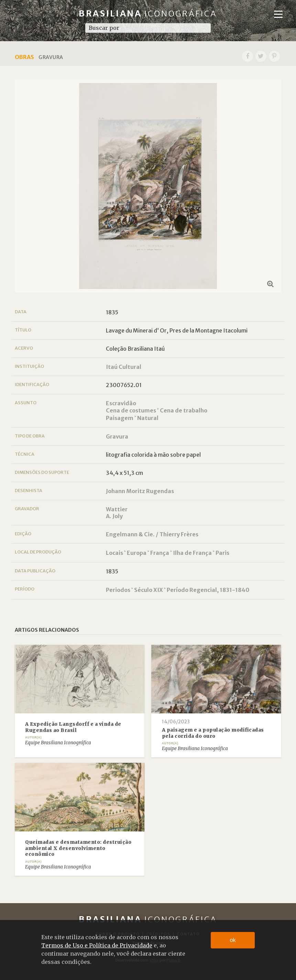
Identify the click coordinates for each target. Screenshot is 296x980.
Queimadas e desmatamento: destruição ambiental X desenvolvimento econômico (78, 848)
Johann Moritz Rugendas (140, 491)
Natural (148, 418)
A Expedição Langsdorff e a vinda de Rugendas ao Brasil (73, 727)
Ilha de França (192, 553)
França (160, 553)
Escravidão (121, 403)
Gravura (117, 436)
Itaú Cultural (124, 367)
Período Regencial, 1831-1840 (208, 590)
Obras (24, 57)
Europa (137, 553)
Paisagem (120, 418)
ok (233, 940)
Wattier (117, 509)
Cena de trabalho (184, 410)
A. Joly (114, 516)
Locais (114, 553)
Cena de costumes (131, 410)
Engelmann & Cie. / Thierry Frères (152, 534)
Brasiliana (148, 14)
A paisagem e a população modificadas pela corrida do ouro (213, 733)
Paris (222, 553)
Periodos (118, 590)
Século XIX (149, 590)
